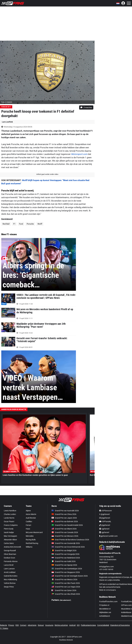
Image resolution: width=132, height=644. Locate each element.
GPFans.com (126, 605)
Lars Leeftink (7, 122)
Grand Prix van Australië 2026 (65, 511)
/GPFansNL (105, 521)
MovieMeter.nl (105, 609)
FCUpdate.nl (104, 605)
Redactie (3, 625)
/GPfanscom (106, 511)
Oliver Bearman (10, 554)
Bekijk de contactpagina (108, 590)
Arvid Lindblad (10, 572)
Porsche (30, 224)
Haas (28, 529)
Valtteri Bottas (10, 583)
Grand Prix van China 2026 (64, 514)
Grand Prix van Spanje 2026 (64, 565)
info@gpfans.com (106, 567)
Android (72, 625)
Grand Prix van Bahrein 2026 (65, 521)
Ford (21, 224)
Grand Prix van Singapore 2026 (66, 572)
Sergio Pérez (9, 587)
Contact (23, 625)
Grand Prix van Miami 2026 (64, 529)
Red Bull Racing (32, 543)
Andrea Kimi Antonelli (12, 547)
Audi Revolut (31, 518)
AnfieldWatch (105, 616)
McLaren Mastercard (34, 532)
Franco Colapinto (11, 525)
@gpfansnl (105, 518)
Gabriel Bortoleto (11, 576)
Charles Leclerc (10, 514)
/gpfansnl (104, 529)
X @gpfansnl (104, 514)
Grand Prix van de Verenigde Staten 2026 (70, 576)
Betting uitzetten (61, 625)
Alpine (28, 511)
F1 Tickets (4, 628)
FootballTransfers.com (108, 602)
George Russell (10, 551)
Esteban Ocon (9, 558)
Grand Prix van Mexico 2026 (64, 580)
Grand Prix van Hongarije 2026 (65, 554)
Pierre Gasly (9, 529)
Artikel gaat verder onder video (47, 174)
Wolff (40, 224)
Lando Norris (9, 518)
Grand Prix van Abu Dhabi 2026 (66, 594)
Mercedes (30, 536)
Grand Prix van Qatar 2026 (64, 590)
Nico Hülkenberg (10, 580)
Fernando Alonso (11, 561)
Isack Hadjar (9, 532)
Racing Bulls (31, 540)
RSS (17, 625)
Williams (29, 547)
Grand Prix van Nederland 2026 (66, 558)
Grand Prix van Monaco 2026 (65, 536)
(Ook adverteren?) (65, 600)
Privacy (11, 625)
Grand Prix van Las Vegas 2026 (66, 587)
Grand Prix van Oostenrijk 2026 (66, 543)
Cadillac (29, 521)
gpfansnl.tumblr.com (108, 536)
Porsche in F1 (6, 107)
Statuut (41, 625)
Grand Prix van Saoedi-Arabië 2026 (67, 525)
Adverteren (32, 625)
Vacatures (49, 625)
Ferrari (28, 525)
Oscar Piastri (9, 521)
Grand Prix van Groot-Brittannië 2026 (68, 547)
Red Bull (6, 224)
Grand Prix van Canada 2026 (65, 532)
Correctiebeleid (103, 625)
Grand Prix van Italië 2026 (64, 561)
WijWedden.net (105, 612)
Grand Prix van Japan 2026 (64, 518)
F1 (14, 224)
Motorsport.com (79, 154)
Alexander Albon (10, 540)
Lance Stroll (9, 565)
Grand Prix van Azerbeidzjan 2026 (67, 569)
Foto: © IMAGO (7, 102)
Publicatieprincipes (88, 625)
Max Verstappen (10, 536)
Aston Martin (31, 514)
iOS (78, 625)
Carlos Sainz (9, 543)
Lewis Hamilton (10, 511)
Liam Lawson (9, 569)
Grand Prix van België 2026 (64, 551)
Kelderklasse (126, 612)
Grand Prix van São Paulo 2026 (66, 583)
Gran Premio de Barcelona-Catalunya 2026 (70, 540)
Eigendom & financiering (120, 625)
